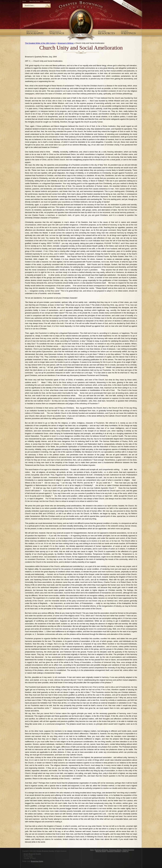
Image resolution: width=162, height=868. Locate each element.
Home (24, 1)
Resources (106, 33)
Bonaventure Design (37, 861)
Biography (35, 33)
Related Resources (128, 850)
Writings (57, 33)
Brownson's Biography (101, 850)
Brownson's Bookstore (114, 851)
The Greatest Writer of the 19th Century (40, 43)
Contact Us (47, 1)
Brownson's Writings (66, 43)
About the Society (35, 1)
